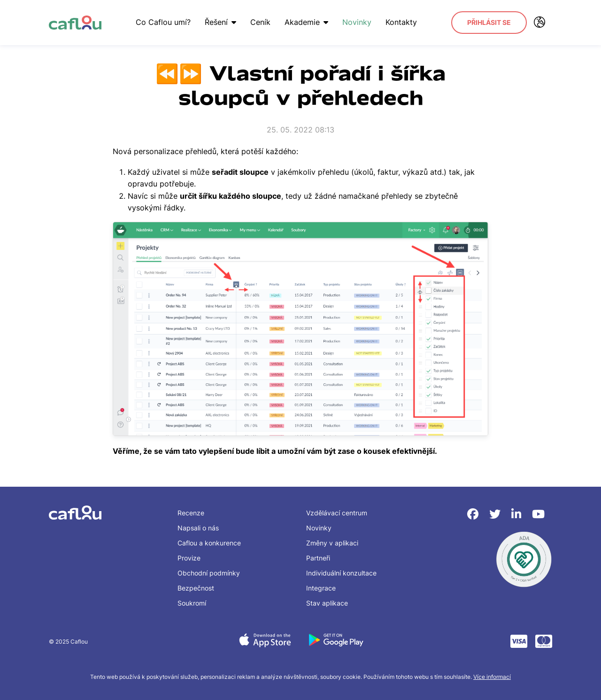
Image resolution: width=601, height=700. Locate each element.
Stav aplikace (327, 603)
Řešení (220, 22)
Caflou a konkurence (209, 543)
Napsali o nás (198, 528)
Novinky (357, 22)
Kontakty (401, 22)
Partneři (318, 558)
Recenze (191, 513)
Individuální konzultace (341, 573)
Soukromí (192, 603)
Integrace (321, 588)
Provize (189, 558)
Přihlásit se (489, 22)
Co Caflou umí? (163, 22)
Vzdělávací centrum (337, 513)
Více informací (492, 677)
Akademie (306, 22)
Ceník (260, 22)
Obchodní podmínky (209, 573)
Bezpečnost (196, 588)
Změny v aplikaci (332, 543)
